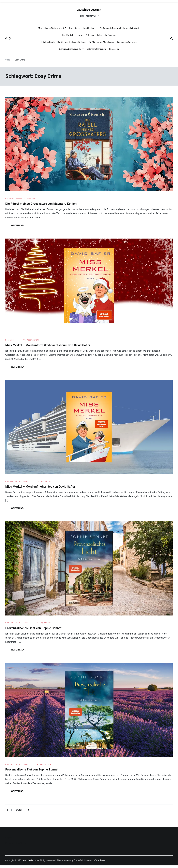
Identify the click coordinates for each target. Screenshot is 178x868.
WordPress (100, 860)
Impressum (114, 49)
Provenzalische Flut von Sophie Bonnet (32, 769)
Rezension (10, 198)
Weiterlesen (18, 225)
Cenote (67, 860)
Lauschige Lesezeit (89, 10)
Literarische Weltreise (127, 42)
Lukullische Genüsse (106, 35)
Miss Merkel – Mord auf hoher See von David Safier (40, 487)
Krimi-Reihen (89, 28)
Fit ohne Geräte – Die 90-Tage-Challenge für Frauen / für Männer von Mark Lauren (78, 42)
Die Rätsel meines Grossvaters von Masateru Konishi (41, 204)
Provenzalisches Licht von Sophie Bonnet (33, 628)
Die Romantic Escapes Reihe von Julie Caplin (120, 28)
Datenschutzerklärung (97, 49)
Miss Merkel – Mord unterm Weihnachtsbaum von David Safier (48, 345)
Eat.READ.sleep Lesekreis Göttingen (78, 35)
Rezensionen (74, 28)
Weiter (19, 810)
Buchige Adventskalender (70, 49)
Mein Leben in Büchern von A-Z (52, 28)
